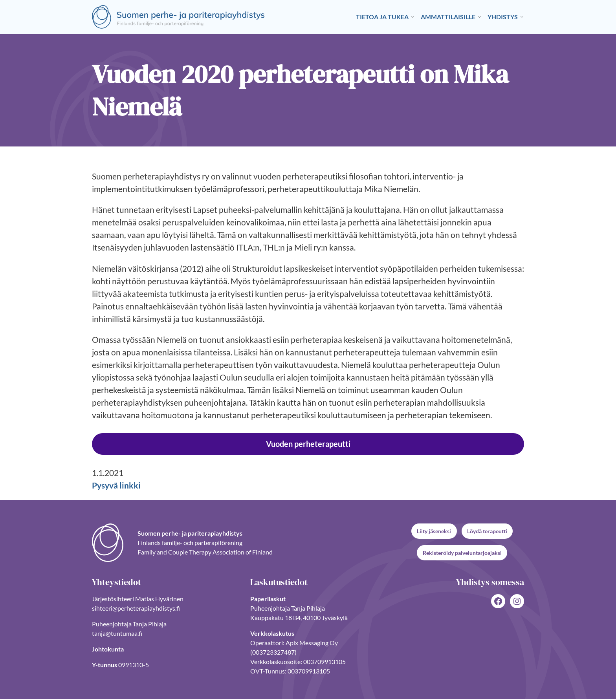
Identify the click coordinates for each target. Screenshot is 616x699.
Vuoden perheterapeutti (308, 444)
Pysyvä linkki (116, 485)
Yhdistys (503, 17)
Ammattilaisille (448, 17)
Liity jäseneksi (434, 531)
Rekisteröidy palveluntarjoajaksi (462, 553)
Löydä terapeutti (487, 531)
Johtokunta (108, 649)
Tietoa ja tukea (382, 17)
